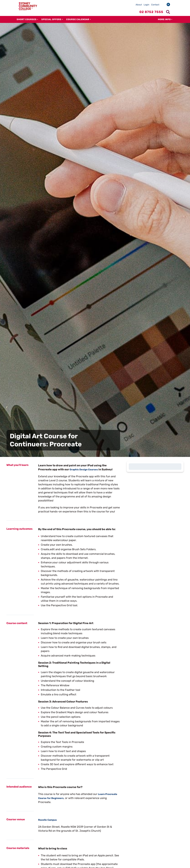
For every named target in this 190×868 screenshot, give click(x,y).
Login (146, 5)
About (139, 5)
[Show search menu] (168, 12)
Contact (155, 5)
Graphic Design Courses (86, 469)
